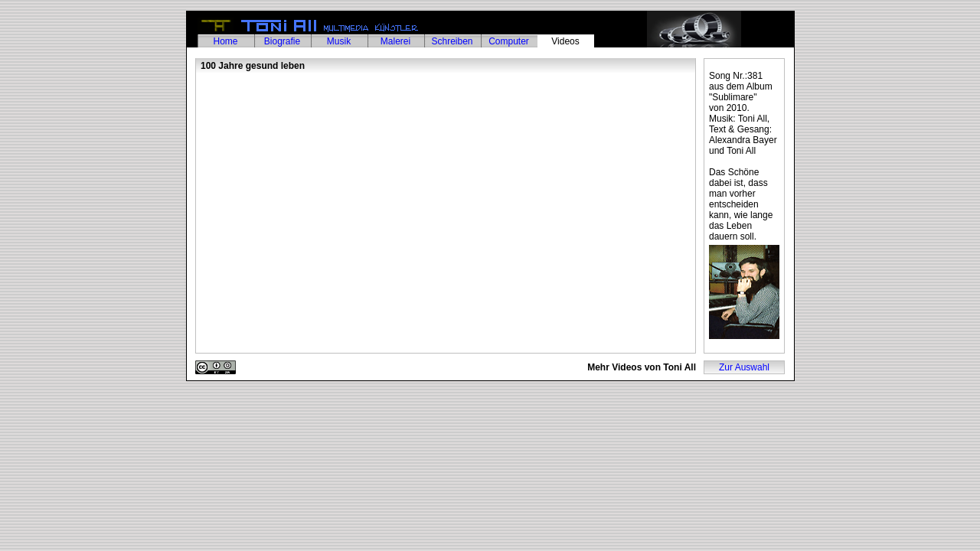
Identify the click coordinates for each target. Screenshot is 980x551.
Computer (509, 41)
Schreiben (452, 41)
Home (225, 41)
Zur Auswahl (744, 367)
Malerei (395, 41)
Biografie (282, 41)
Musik (339, 41)
